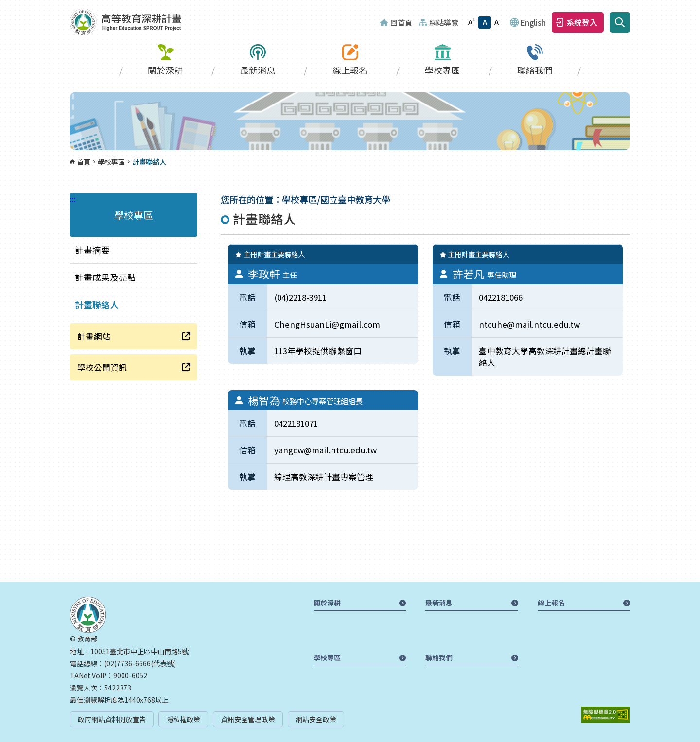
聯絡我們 (535, 70)
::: (3, 6)
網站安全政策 (316, 719)
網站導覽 (444, 22)
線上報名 (350, 70)
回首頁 (401, 22)
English (533, 22)
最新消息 (258, 70)
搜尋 (620, 22)
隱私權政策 (183, 719)
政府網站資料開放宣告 (112, 719)
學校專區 (442, 70)
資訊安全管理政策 (248, 719)
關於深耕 (165, 70)
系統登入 (582, 22)
